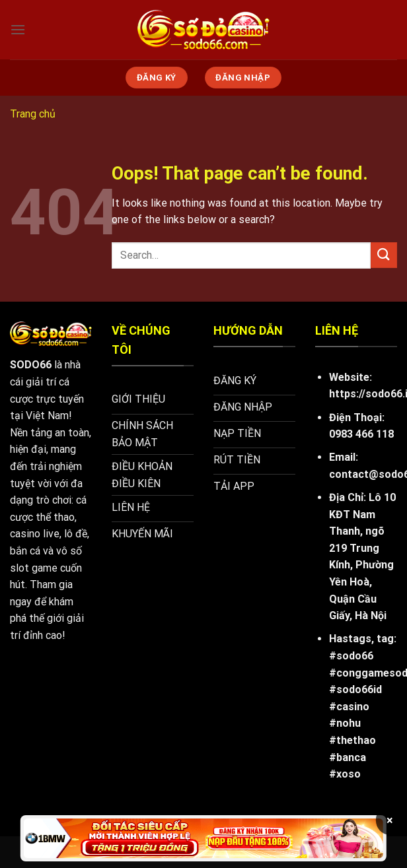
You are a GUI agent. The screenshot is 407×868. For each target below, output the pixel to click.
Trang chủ (33, 114)
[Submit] (384, 255)
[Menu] (18, 29)
